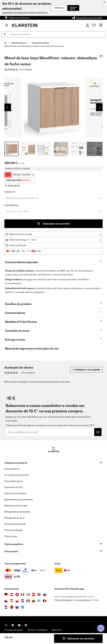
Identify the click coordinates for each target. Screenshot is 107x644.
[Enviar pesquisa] (5, 34)
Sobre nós (59, 629)
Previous (7, 108)
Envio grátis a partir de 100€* (88, 18)
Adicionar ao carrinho (53, 224)
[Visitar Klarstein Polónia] (17, 600)
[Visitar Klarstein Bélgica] (45, 600)
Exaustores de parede (16, 523)
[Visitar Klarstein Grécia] (23, 607)
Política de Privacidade (63, 599)
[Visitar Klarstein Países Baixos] (6, 606)
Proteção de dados (14, 629)
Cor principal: (12, 206)
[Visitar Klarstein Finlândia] (39, 600)
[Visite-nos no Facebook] (13, 625)
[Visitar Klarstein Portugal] (12, 606)
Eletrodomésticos (20, 43)
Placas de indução (14, 530)
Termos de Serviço (85, 599)
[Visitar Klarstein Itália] (28, 594)
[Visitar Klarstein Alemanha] (6, 594)
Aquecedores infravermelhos (19, 499)
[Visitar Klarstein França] (23, 594)
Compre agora (73, 8)
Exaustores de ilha (14, 487)
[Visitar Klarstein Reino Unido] (39, 594)
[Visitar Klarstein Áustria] (12, 594)
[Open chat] (101, 628)
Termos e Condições (39, 629)
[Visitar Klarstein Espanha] (34, 594)
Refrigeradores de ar (15, 517)
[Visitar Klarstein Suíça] (17, 594)
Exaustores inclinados (16, 493)
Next (100, 108)
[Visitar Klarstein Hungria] (12, 600)
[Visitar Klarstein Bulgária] (34, 600)
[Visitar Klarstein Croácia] (23, 600)
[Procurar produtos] (53, 34)
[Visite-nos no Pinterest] (26, 625)
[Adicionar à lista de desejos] (101, 56)
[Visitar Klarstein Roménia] (28, 600)
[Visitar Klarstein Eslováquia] (45, 594)
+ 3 (95, 149)
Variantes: (10, 192)
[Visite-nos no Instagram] (6, 625)
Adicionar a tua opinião (86, 370)
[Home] (8, 43)
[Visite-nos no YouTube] (19, 625)
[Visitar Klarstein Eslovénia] (17, 606)
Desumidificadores (14, 481)
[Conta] (88, 25)
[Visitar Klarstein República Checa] (6, 600)
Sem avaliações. (26, 70)
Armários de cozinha (42, 43)
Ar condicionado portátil (17, 475)
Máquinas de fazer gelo (17, 505)
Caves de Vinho (12, 469)
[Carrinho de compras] (101, 25)
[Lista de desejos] (94, 25)
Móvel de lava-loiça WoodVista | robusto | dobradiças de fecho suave (34, 46)
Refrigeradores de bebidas (18, 511)
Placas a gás (11, 536)
